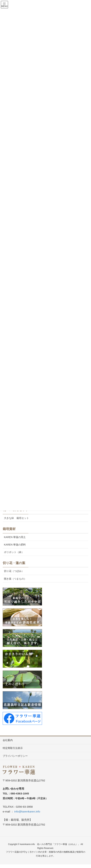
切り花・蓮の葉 (14, 563)
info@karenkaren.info (27, 811)
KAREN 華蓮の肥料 (15, 545)
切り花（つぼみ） (14, 571)
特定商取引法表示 (13, 748)
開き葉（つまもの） (15, 579)
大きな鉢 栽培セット (16, 518)
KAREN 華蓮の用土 (15, 537)
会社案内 (8, 740)
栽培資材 (9, 529)
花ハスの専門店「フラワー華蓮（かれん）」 (58, 844)
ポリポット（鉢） (14, 552)
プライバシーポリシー (15, 756)
